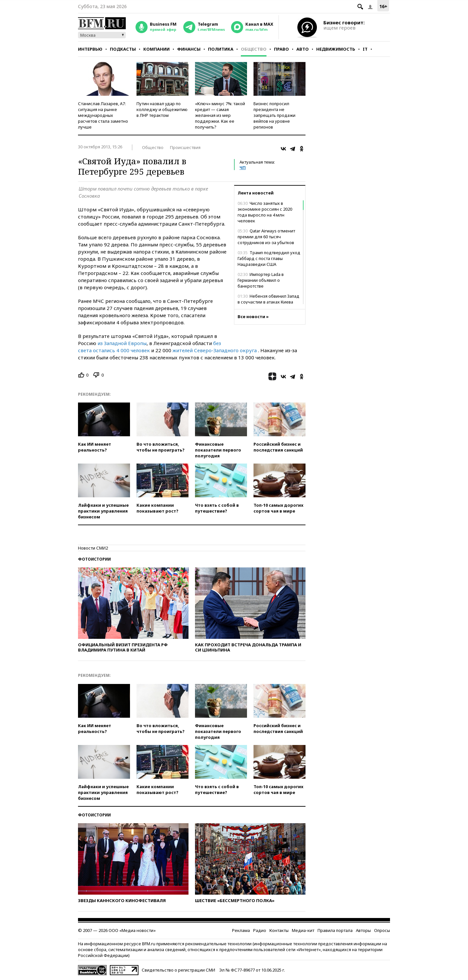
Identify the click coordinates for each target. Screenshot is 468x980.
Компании (156, 49)
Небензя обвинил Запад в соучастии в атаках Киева (268, 299)
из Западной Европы (122, 343)
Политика (221, 49)
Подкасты (123, 49)
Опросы (382, 930)
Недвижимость (336, 49)
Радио (260, 930)
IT (365, 49)
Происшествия (185, 147)
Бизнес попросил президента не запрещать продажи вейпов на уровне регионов (274, 115)
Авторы (363, 930)
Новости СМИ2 (93, 548)
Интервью (90, 49)
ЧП (243, 167)
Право (281, 49)
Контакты (279, 930)
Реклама (241, 930)
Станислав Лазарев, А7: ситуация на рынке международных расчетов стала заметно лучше (103, 115)
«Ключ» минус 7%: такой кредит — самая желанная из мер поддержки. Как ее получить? (220, 115)
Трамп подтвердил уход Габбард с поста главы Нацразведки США (269, 258)
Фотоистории (94, 559)
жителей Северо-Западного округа (215, 350)
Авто (303, 49)
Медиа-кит (303, 930)
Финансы (189, 49)
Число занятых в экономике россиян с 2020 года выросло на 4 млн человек (265, 212)
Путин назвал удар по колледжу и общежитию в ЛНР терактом (162, 109)
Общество (254, 49)
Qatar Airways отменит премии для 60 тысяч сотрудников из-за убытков (266, 237)
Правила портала (335, 930)
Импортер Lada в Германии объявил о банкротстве (261, 280)
